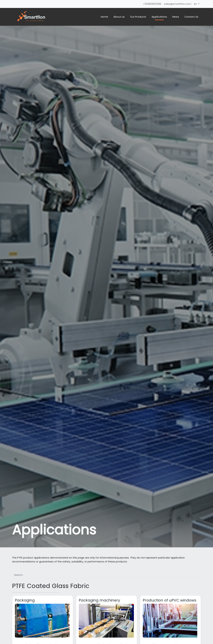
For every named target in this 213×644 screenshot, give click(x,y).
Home (104, 17)
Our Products (138, 17)
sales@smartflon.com (178, 4)
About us (119, 17)
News (176, 17)
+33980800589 (152, 4)
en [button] (196, 4)
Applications (159, 17)
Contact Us (191, 17)
